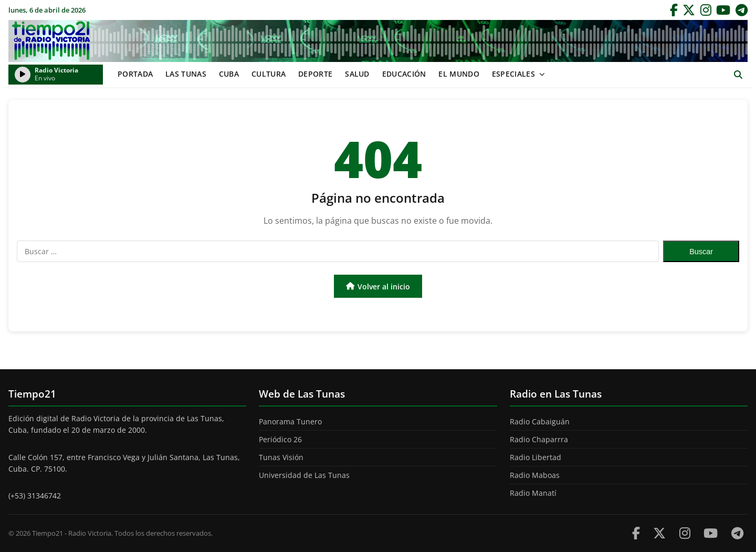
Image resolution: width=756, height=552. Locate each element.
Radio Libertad (535, 457)
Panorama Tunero (290, 421)
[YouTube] (723, 10)
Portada (135, 74)
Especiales (513, 74)
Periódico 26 (280, 439)
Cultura (269, 74)
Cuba (229, 74)
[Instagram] (706, 10)
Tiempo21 (378, 41)
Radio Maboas (535, 475)
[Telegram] (742, 10)
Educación (404, 74)
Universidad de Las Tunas (304, 475)
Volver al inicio (378, 287)
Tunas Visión (281, 457)
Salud (357, 74)
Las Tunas (186, 74)
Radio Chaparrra (539, 439)
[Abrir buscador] (738, 75)
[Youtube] (711, 533)
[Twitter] (689, 10)
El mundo (459, 74)
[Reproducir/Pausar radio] (23, 75)
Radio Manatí (533, 493)
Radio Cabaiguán (540, 421)
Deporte (315, 74)
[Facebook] (674, 10)
